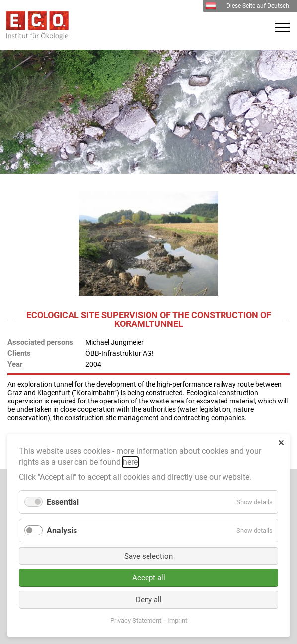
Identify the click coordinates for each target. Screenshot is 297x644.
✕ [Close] (281, 443)
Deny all (149, 600)
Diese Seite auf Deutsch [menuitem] (247, 6)
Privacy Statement (136, 620)
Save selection (148, 556)
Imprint (177, 620)
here (130, 462)
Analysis (62, 530)
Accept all (149, 578)
